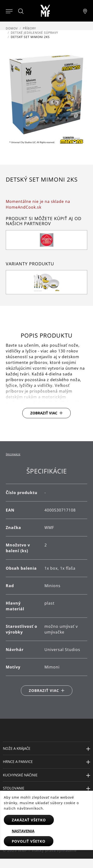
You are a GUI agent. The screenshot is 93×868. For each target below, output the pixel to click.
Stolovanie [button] (14, 788)
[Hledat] (21, 11)
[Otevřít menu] (9, 11)
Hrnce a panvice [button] (18, 762)
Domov (12, 28)
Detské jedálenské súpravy (34, 33)
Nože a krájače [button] (17, 748)
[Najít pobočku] (85, 11)
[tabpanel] (46, 582)
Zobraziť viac (44, 413)
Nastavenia (23, 831)
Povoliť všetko (29, 841)
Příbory (29, 28)
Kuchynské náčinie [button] (20, 775)
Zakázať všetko (29, 820)
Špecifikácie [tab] (13, 454)
